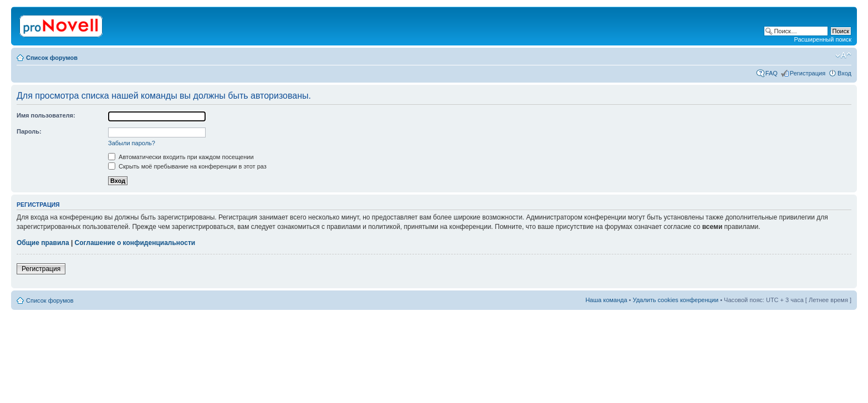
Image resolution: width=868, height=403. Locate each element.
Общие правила (43, 243)
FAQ (772, 73)
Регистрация (808, 73)
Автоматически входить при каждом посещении (181, 157)
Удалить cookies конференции (676, 300)
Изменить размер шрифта (843, 55)
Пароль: (29, 131)
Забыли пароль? (132, 143)
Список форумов (52, 58)
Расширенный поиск (823, 39)
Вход (844, 73)
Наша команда (606, 300)
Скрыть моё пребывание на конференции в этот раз (187, 166)
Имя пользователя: (46, 115)
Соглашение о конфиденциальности (135, 243)
